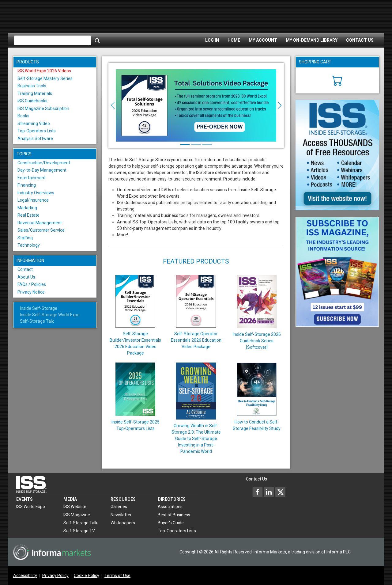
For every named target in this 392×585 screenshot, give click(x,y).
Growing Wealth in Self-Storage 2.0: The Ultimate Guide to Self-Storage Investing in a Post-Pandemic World (196, 439)
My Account (263, 40)
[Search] (97, 40)
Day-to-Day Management (42, 170)
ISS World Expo (31, 507)
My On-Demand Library (312, 40)
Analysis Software (35, 139)
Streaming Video (34, 123)
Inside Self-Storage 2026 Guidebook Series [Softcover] (257, 341)
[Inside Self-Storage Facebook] (258, 492)
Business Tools (32, 86)
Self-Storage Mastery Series (45, 78)
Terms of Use (117, 576)
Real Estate (28, 215)
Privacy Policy (55, 576)
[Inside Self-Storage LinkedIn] (269, 492)
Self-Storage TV (79, 531)
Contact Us (360, 40)
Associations (170, 507)
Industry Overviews (36, 193)
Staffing (25, 238)
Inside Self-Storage (39, 308)
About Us (26, 277)
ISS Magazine (77, 515)
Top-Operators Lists (37, 131)
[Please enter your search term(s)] (53, 40)
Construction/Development (44, 163)
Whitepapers (123, 523)
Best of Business (174, 515)
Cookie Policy (87, 576)
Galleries (119, 507)
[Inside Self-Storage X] (280, 492)
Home (234, 40)
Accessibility (25, 576)
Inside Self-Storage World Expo (50, 315)
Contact (25, 269)
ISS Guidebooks (32, 101)
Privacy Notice (31, 292)
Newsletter (121, 515)
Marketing (27, 208)
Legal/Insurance (33, 200)
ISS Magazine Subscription (43, 108)
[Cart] (337, 80)
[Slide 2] (196, 144)
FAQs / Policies (32, 284)
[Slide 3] (207, 144)
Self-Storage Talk (37, 321)
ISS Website (75, 507)
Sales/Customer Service (41, 230)
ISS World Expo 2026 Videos (44, 71)
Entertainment (32, 178)
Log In (212, 40)
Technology (29, 245)
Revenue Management (40, 223)
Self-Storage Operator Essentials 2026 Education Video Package (196, 340)
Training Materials (35, 93)
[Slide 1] (185, 144)
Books (23, 116)
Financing (27, 185)
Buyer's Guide (171, 523)
